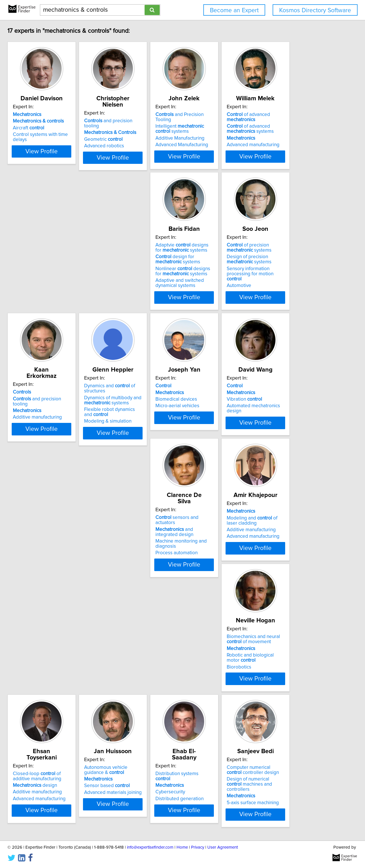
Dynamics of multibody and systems (302, 270)
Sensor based (211, 555)
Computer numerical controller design (47, 680)
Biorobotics (29, 567)
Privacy (198, 847)
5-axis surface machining (43, 708)
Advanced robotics (122, 135)
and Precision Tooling (220, 115)
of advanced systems (297, 129)
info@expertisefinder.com (150, 847)
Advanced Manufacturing (214, 140)
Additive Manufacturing (212, 133)
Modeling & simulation (297, 291)
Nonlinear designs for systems (48, 282)
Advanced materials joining (217, 562)
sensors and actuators (220, 396)
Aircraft (33, 128)
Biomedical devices (38, 409)
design (124, 549)
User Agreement (223, 847)
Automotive (115, 291)
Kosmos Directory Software (315, 10)
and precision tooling (134, 115)
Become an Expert (234, 10)
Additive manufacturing (212, 275)
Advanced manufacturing (300, 145)
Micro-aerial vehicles (39, 416)
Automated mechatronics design (137, 416)
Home (182, 847)
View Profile (53, 167)
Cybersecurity (288, 550)
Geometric (122, 128)
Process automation (209, 426)
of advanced (295, 117)
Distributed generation (298, 557)
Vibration (120, 409)
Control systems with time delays (52, 135)
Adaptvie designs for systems (47, 258)
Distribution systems (303, 537)
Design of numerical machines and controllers (46, 692)
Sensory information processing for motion (136, 282)
